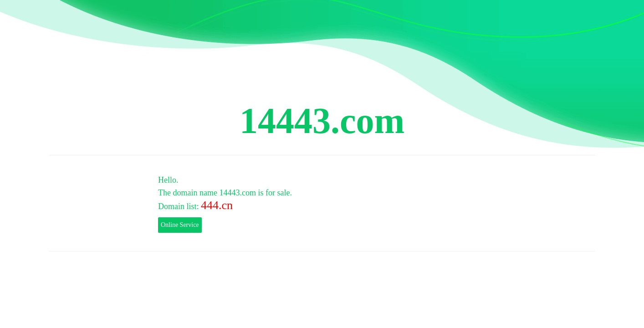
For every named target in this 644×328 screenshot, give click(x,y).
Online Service (180, 225)
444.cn (217, 205)
